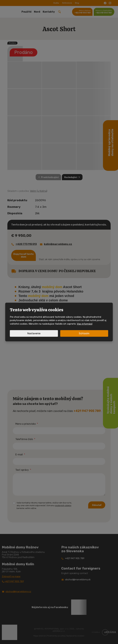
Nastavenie (34, 333)
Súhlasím (84, 333)
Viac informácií (85, 324)
